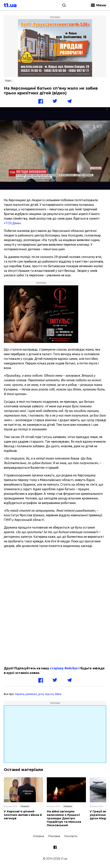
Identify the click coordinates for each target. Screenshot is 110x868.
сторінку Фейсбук (64, 668)
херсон (49, 694)
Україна (20, 694)
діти (41, 694)
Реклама (54, 836)
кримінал (31, 694)
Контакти (71, 836)
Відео (8, 81)
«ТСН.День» (12, 223)
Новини (25, 806)
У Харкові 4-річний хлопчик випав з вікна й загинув (23, 815)
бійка (58, 694)
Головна (38, 836)
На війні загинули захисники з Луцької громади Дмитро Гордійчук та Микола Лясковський (64, 818)
